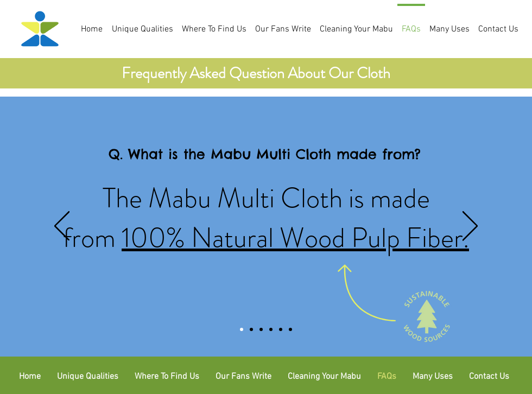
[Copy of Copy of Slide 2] (271, 329)
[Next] (470, 227)
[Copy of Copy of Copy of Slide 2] (281, 329)
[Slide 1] (242, 329)
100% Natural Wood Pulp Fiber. (295, 237)
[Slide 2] (251, 329)
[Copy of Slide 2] (261, 329)
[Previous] (62, 227)
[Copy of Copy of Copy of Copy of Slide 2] (290, 329)
